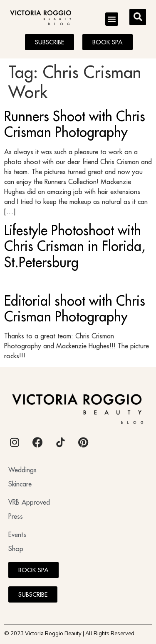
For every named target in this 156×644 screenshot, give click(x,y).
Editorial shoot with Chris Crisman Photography (75, 309)
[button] (112, 19)
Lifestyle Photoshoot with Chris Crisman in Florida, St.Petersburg (75, 246)
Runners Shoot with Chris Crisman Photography (75, 124)
